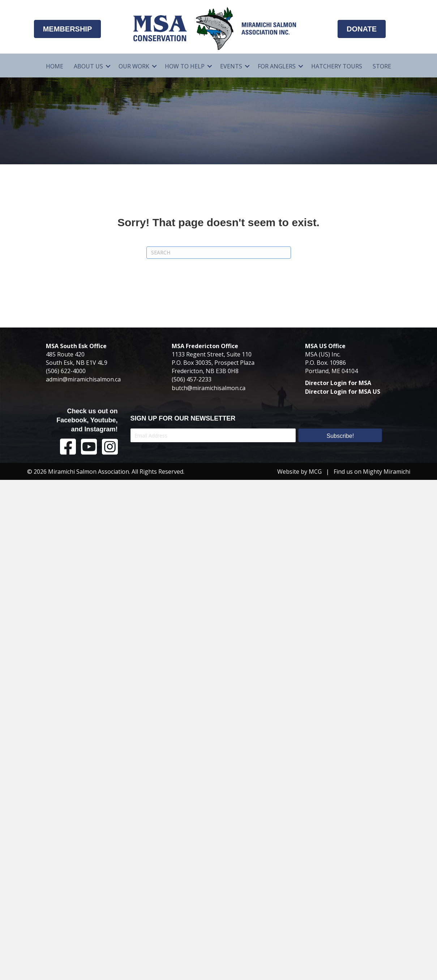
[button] (108, 66)
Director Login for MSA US (343, 392)
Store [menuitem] (382, 66)
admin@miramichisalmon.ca (83, 379)
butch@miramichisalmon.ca (209, 388)
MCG (315, 472)
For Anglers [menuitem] (277, 66)
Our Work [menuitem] (134, 66)
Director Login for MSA (338, 383)
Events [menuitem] (231, 66)
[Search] (219, 253)
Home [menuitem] (55, 66)
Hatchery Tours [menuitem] (337, 66)
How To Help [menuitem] (185, 66)
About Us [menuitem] (88, 66)
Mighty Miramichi (387, 472)
